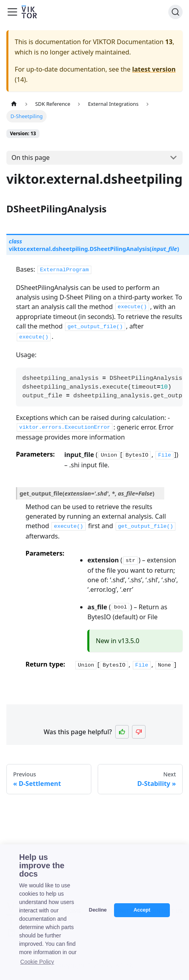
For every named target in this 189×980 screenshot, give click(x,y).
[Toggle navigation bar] (12, 12)
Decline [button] (98, 910)
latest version (154, 69)
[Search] (175, 12)
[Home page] (14, 104)
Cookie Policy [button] (37, 962)
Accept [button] (142, 910)
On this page (31, 157)
